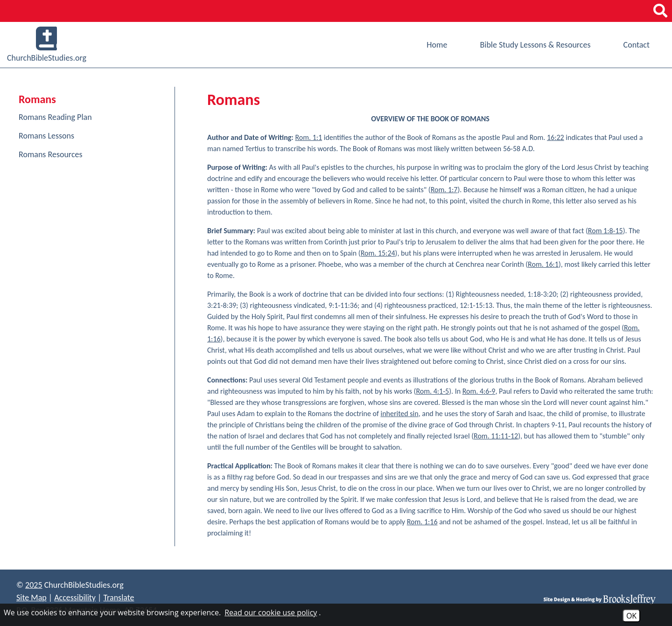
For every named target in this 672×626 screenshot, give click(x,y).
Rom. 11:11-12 (496, 436)
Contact (637, 45)
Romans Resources (51, 154)
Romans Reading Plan (55, 117)
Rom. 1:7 (444, 190)
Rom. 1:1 (308, 137)
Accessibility (75, 598)
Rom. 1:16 (422, 522)
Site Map (31, 598)
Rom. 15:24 (378, 253)
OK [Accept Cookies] (631, 616)
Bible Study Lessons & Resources (535, 45)
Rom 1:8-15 (605, 231)
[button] (660, 11)
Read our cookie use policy (271, 612)
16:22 (556, 137)
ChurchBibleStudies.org (47, 45)
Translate (119, 598)
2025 (34, 585)
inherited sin (399, 414)
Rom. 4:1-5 (432, 391)
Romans (37, 99)
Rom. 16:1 (543, 264)
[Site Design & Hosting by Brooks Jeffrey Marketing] (600, 599)
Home (437, 45)
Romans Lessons (46, 136)
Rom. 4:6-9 (479, 391)
